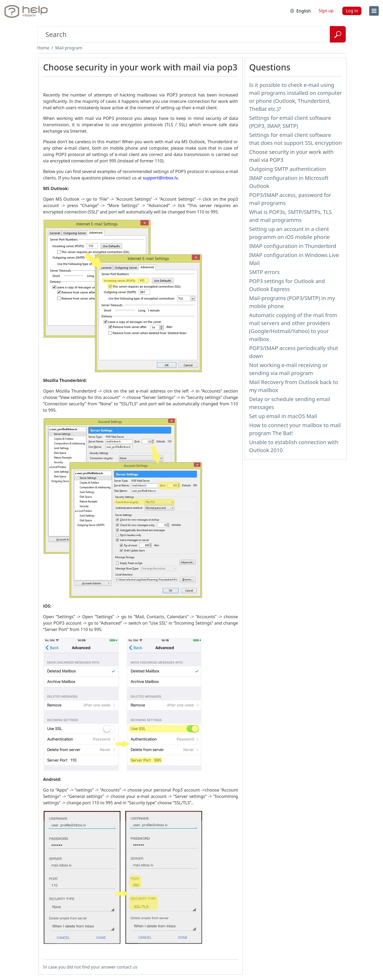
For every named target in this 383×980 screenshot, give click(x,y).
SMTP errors (265, 272)
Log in (352, 11)
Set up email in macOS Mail (283, 416)
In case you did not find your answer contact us (90, 967)
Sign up (326, 11)
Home (43, 48)
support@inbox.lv (160, 178)
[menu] (374, 11)
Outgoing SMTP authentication (288, 169)
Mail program (69, 48)
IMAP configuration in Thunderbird (293, 246)
